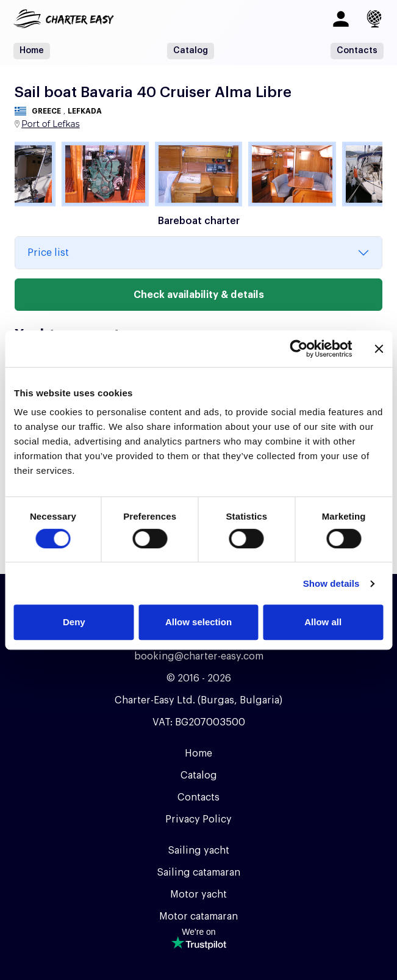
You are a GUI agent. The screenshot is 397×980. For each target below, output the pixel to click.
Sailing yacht (198, 851)
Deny (74, 622)
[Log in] (341, 19)
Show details (331, 583)
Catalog (191, 51)
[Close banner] (379, 349)
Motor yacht (198, 895)
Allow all (323, 622)
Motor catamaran (198, 916)
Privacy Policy (198, 819)
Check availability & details (199, 295)
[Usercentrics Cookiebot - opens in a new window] (299, 349)
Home (32, 51)
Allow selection (198, 622)
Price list (48, 253)
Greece (46, 111)
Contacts (357, 51)
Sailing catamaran (198, 873)
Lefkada (85, 111)
